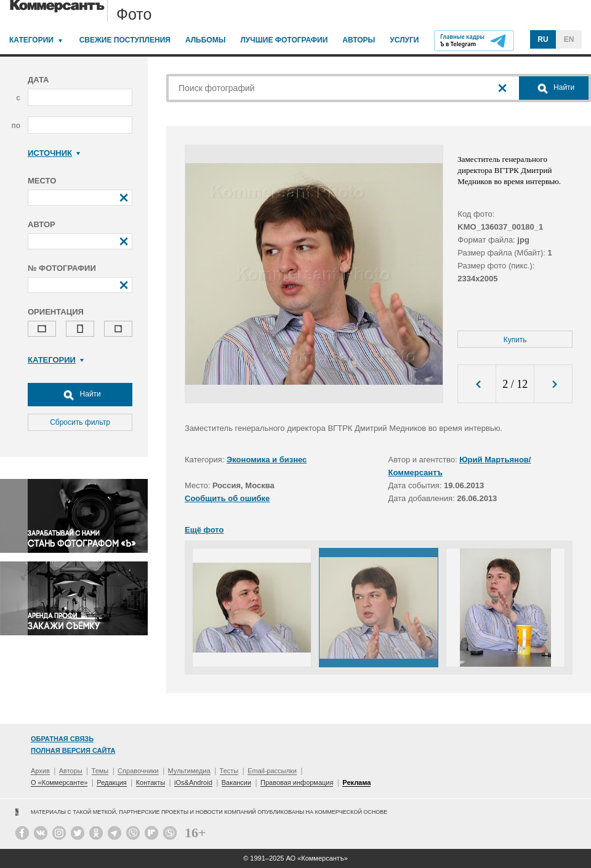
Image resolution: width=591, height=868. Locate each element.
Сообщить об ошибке (227, 498)
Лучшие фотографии (284, 40)
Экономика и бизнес (267, 460)
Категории (31, 40)
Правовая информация (297, 782)
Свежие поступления (125, 40)
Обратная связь (62, 739)
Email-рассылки (272, 771)
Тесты (229, 771)
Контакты (151, 782)
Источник (54, 153)
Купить (515, 340)
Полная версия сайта (73, 750)
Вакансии (237, 782)
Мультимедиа (189, 771)
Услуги (404, 40)
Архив (40, 771)
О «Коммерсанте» (59, 782)
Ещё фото (204, 530)
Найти (80, 395)
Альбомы (206, 40)
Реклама (356, 782)
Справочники (138, 771)
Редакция (111, 782)
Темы (100, 771)
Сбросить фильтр (80, 422)
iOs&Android (193, 782)
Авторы (359, 40)
